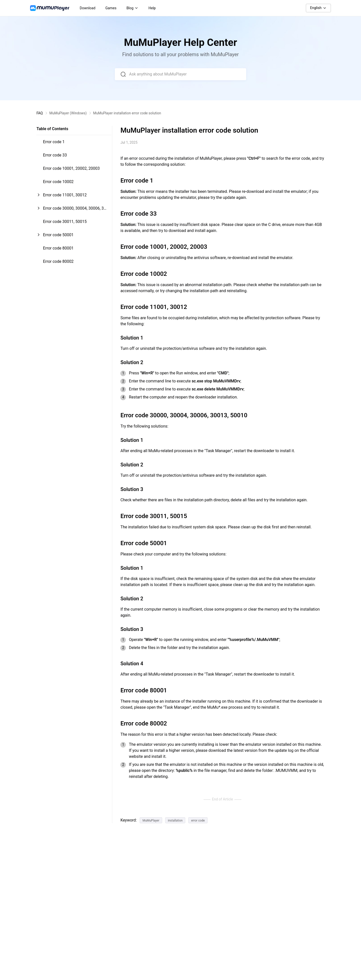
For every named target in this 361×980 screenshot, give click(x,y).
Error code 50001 (58, 235)
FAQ (39, 113)
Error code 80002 (58, 261)
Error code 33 (55, 155)
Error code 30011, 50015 (65, 222)
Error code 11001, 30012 (65, 195)
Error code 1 (54, 142)
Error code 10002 (58, 182)
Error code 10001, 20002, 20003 (71, 168)
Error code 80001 (58, 248)
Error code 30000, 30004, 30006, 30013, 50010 (74, 210)
